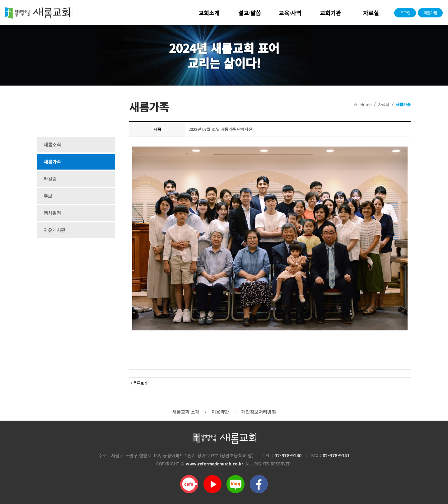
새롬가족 (52, 162)
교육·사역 (290, 13)
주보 (48, 196)
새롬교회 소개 (186, 412)
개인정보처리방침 (259, 412)
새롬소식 (52, 145)
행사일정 (52, 213)
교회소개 (209, 13)
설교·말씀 (250, 13)
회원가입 (430, 13)
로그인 (405, 13)
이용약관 (220, 412)
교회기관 (330, 13)
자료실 (371, 13)
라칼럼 (50, 179)
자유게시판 (54, 230)
